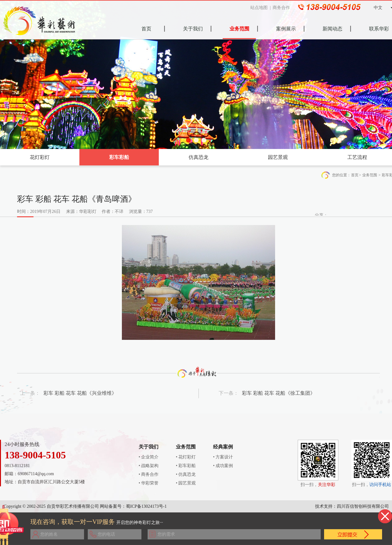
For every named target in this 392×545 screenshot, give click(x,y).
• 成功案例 (223, 466)
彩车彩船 (119, 157)
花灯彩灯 (40, 157)
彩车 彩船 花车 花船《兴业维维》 (80, 393)
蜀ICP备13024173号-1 (146, 506)
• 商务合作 (149, 474)
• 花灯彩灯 (186, 457)
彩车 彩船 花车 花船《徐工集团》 (278, 393)
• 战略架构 (149, 466)
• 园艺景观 (186, 483)
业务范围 (370, 175)
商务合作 (284, 8)
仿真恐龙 (198, 157)
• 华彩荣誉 (149, 483)
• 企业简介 (149, 457)
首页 (355, 175)
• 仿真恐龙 (186, 474)
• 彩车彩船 (186, 466)
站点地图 (261, 8)
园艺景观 (278, 157)
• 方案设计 (223, 457)
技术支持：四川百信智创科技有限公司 (352, 506)
